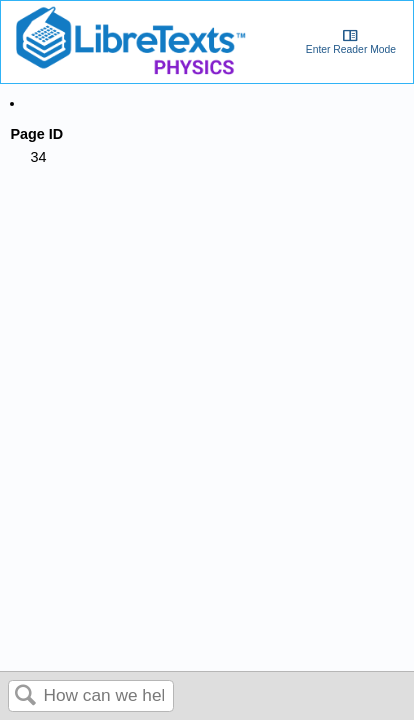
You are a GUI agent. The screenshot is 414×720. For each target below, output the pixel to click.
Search (26, 696)
